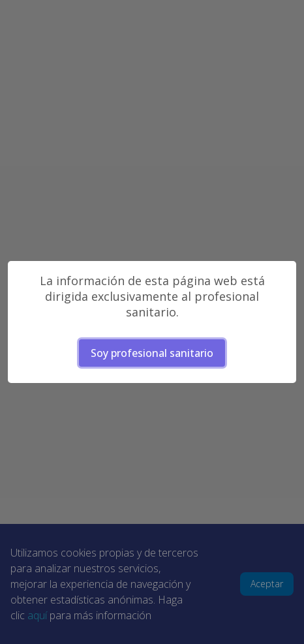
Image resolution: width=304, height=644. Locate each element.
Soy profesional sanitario (152, 353)
